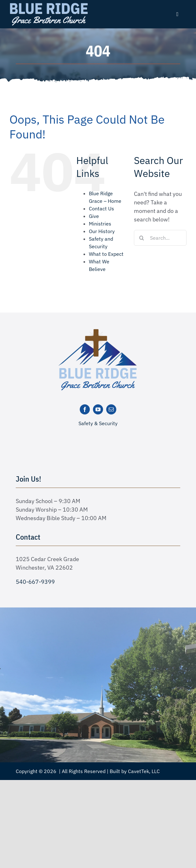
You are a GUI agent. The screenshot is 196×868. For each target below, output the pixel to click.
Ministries (100, 224)
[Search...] (160, 238)
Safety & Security (98, 423)
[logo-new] (98, 331)
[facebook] (85, 409)
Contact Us (101, 208)
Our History (102, 231)
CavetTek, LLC (144, 771)
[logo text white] (49, 4)
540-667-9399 (35, 582)
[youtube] (98, 409)
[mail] (111, 409)
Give (94, 216)
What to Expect (106, 254)
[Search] (142, 238)
